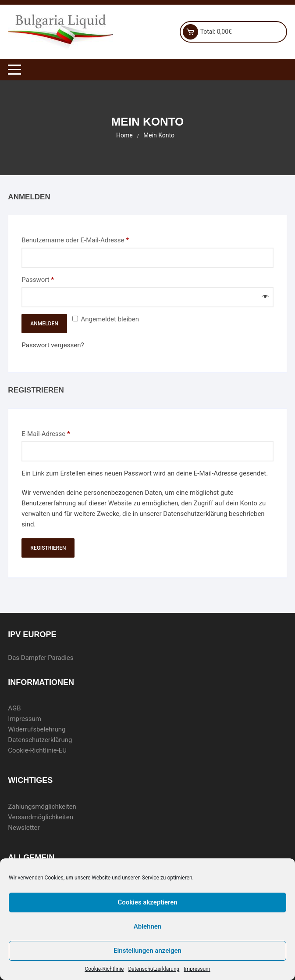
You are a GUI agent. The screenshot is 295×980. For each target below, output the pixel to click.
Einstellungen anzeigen (147, 951)
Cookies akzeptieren (147, 902)
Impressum (197, 969)
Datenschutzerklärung (154, 969)
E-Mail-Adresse (62, 433)
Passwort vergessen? (53, 345)
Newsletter (24, 828)
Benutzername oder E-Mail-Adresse (92, 240)
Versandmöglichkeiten (41, 817)
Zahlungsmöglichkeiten (42, 807)
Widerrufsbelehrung (37, 729)
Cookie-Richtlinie (104, 969)
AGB (14, 708)
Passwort (54, 279)
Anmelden (44, 324)
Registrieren (48, 548)
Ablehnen (147, 926)
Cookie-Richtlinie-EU (37, 750)
